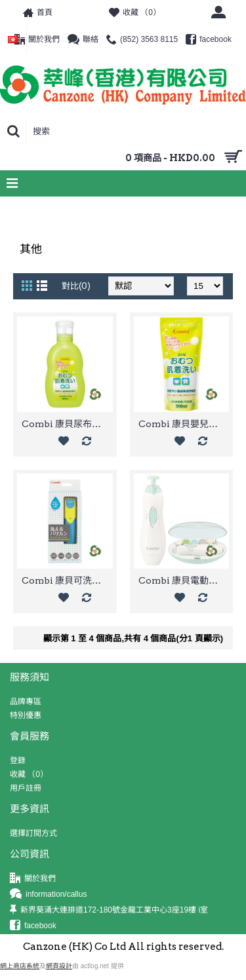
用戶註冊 (26, 788)
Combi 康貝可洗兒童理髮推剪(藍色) (67, 580)
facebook (33, 926)
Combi (43, 210)
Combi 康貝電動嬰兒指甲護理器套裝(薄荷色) (184, 580)
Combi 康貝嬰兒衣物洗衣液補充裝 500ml (184, 424)
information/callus (48, 895)
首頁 (14, 210)
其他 (71, 210)
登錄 (18, 761)
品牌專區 (26, 702)
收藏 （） (29, 774)
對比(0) (76, 286)
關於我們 (33, 879)
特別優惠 (26, 715)
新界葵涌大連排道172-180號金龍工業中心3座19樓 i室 (109, 910)
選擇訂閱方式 (33, 833)
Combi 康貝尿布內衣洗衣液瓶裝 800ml (67, 424)
